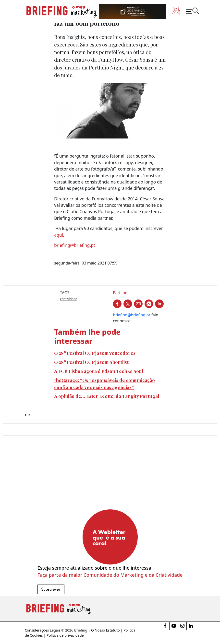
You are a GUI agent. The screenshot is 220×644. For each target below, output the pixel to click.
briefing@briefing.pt (75, 245)
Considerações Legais (43, 630)
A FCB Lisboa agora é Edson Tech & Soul (99, 371)
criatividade (69, 299)
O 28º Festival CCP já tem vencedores (95, 353)
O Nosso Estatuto (105, 630)
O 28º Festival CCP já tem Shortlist (91, 362)
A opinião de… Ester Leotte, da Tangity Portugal (107, 396)
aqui (59, 235)
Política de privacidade (65, 635)
